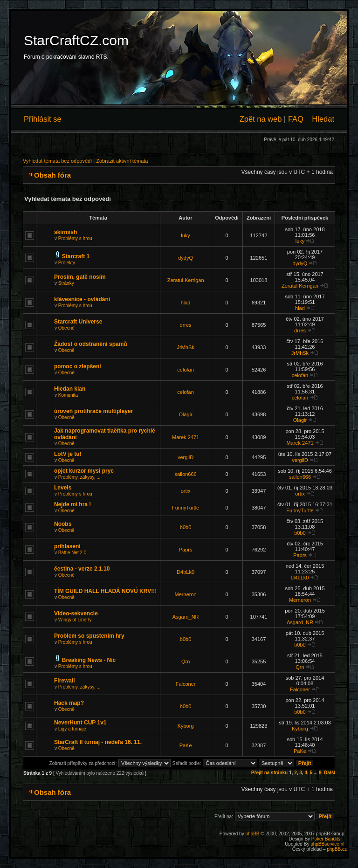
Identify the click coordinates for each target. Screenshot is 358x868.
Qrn (186, 661)
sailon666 (186, 474)
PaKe (186, 745)
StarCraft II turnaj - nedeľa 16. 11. (98, 742)
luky (186, 235)
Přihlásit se (43, 119)
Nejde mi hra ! (72, 504)
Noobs (63, 524)
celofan (185, 370)
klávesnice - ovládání (82, 299)
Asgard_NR (186, 617)
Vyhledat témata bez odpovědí (57, 161)
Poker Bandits (326, 839)
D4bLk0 (186, 572)
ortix (186, 491)
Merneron (186, 594)
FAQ (296, 119)
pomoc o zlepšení (78, 366)
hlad (186, 303)
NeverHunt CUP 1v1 (80, 723)
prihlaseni (67, 546)
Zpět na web (261, 119)
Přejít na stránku (269, 773)
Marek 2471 (186, 437)
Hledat (323, 119)
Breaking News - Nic (89, 660)
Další (330, 773)
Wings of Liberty (75, 620)
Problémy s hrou (75, 238)
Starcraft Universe (78, 322)
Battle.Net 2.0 (72, 553)
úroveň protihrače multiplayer (93, 411)
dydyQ (186, 258)
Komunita (68, 395)
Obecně (66, 328)
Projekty (67, 263)
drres (186, 325)
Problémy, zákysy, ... (79, 477)
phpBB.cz (337, 849)
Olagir (185, 414)
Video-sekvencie (76, 613)
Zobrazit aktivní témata (122, 161)
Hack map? (69, 703)
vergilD (186, 457)
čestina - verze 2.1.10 (82, 569)
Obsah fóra (52, 175)
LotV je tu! (68, 454)
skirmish (65, 232)
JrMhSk (185, 347)
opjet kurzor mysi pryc (84, 471)
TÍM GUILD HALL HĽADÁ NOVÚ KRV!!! (105, 591)
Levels (63, 488)
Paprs (186, 550)
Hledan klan (70, 389)
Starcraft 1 (76, 256)
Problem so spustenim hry (89, 636)
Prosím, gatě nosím (80, 277)
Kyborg (186, 726)
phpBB (252, 834)
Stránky (66, 283)
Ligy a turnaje (72, 729)
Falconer (186, 684)
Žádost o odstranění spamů (91, 344)
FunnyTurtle (186, 508)
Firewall (65, 681)
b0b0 (186, 527)
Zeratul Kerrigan (186, 280)
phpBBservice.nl (327, 844)
